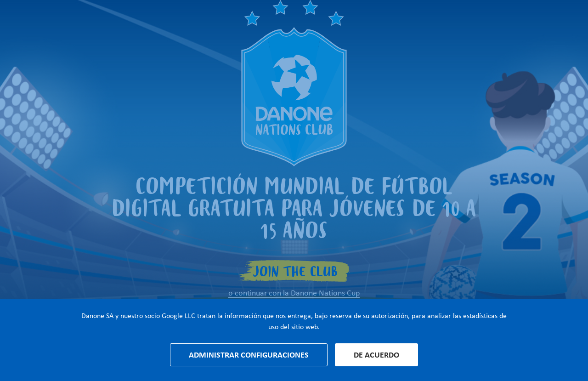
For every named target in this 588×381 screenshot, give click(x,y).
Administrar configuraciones (249, 355)
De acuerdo (376, 355)
